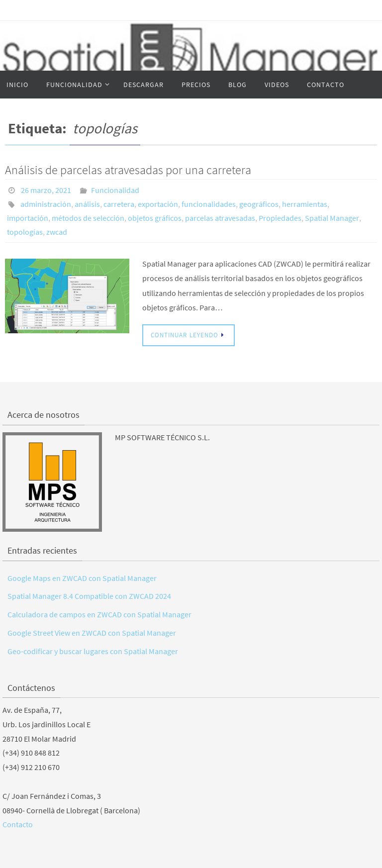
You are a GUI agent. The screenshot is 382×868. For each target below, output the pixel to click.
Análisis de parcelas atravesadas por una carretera (128, 170)
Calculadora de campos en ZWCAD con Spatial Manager (99, 614)
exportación (158, 204)
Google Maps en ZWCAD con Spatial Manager (82, 578)
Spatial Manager (332, 218)
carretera (119, 204)
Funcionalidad (115, 190)
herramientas (305, 204)
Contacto (18, 824)
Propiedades (280, 218)
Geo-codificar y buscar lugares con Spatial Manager (93, 651)
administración (46, 204)
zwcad (57, 232)
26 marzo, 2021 (46, 190)
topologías (25, 232)
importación (28, 218)
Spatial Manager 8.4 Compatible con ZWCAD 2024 (89, 596)
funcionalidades (209, 204)
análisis (87, 204)
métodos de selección (88, 218)
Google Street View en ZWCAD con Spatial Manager (92, 633)
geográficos (259, 204)
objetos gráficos (155, 218)
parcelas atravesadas (220, 218)
